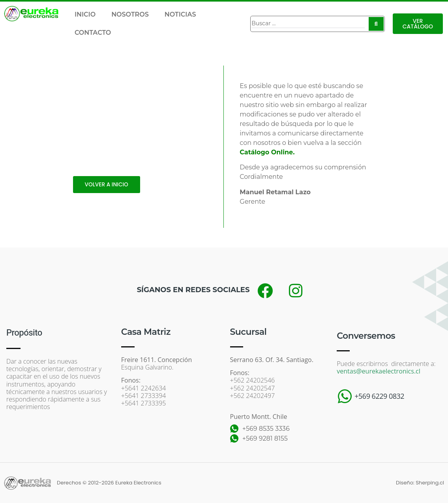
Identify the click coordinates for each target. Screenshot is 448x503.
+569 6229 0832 (379, 396)
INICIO (85, 14)
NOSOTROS (130, 14)
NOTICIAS (180, 14)
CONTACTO (93, 33)
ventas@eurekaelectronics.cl (379, 371)
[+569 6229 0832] (345, 396)
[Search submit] (376, 24)
